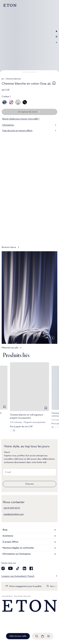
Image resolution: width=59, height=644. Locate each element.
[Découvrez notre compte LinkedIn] (24, 568)
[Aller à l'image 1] (56, 31)
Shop (29, 530)
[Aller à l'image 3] (56, 42)
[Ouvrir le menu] (48, 636)
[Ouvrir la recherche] (37, 636)
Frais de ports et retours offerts (29, 131)
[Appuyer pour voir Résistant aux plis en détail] (29, 301)
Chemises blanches (13, 79)
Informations (29, 125)
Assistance (29, 536)
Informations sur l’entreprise (29, 554)
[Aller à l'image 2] (56, 37)
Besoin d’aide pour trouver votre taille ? (21, 119)
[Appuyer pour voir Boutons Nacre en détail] (29, 201)
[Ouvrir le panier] (43, 636)
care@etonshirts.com (13, 514)
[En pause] (53, 238)
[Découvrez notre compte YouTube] (10, 568)
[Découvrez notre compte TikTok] (18, 568)
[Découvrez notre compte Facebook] (31, 568)
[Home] (29, 606)
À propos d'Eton (29, 542)
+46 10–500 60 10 (12, 508)
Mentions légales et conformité (29, 548)
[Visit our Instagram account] (3, 568)
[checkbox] (54, 84)
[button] (30, 72)
